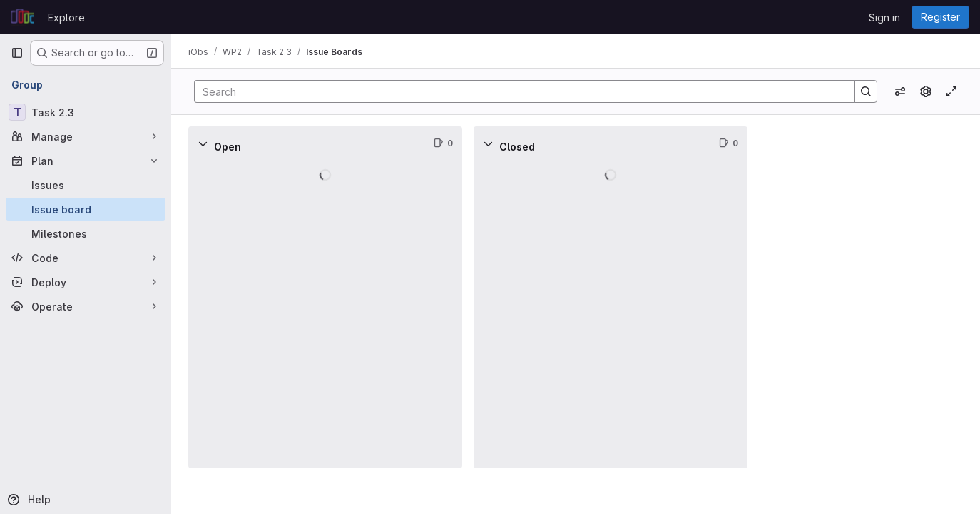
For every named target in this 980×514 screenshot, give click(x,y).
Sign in (884, 17)
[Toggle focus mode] (951, 91)
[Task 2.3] (86, 112)
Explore (66, 17)
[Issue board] (86, 209)
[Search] (517, 91)
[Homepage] (22, 17)
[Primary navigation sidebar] (17, 53)
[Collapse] (203, 143)
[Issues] (86, 185)
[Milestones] (86, 233)
